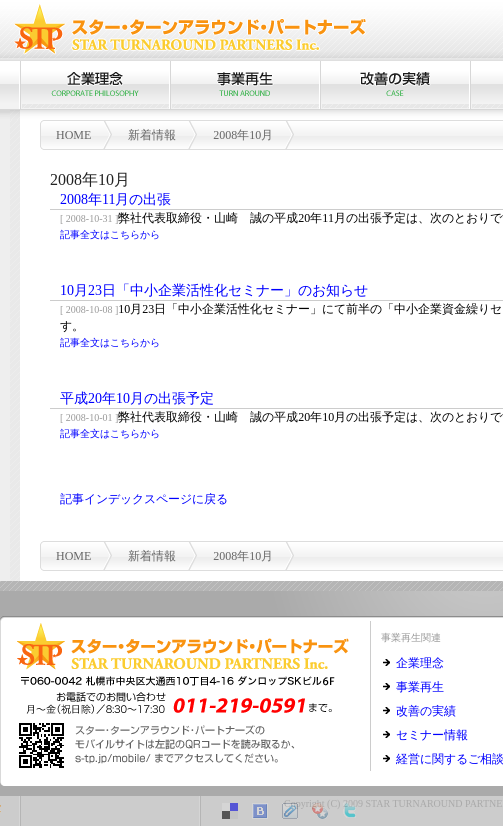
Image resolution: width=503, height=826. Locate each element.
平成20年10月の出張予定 (137, 398)
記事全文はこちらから (110, 234)
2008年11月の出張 (115, 199)
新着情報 (152, 135)
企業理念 (95, 85)
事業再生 (245, 85)
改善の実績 (395, 85)
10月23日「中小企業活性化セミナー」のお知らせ (214, 290)
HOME (73, 135)
